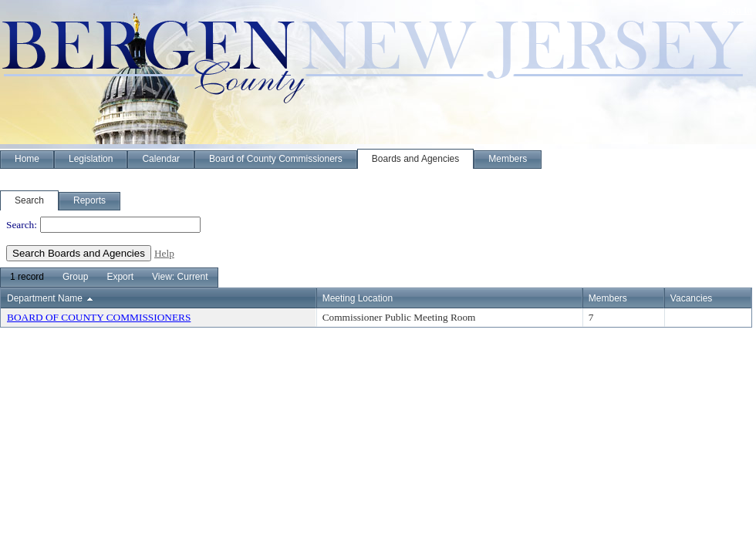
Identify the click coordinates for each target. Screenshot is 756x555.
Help (164, 253)
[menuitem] (27, 277)
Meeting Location (358, 298)
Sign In (737, 10)
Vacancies (691, 298)
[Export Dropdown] (120, 277)
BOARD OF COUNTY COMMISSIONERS (99, 317)
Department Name (45, 298)
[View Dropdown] (180, 277)
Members (608, 298)
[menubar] (109, 277)
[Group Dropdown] (75, 277)
